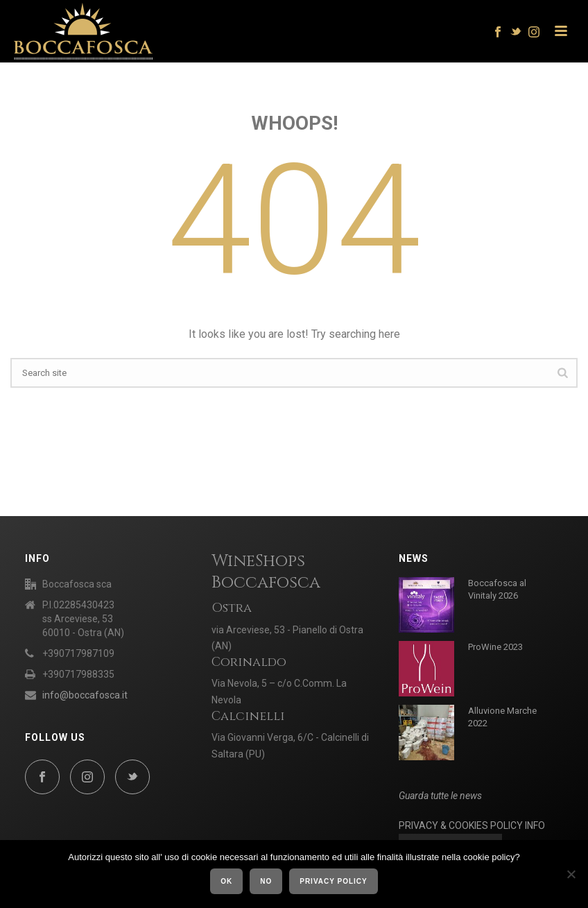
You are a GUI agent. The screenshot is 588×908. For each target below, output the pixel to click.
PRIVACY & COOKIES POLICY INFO (472, 825)
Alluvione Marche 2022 (502, 717)
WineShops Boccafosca (266, 572)
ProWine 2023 (495, 647)
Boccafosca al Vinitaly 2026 (497, 589)
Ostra (232, 608)
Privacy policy (334, 881)
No (266, 881)
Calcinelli (248, 716)
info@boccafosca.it (85, 695)
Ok (226, 881)
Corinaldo (249, 662)
